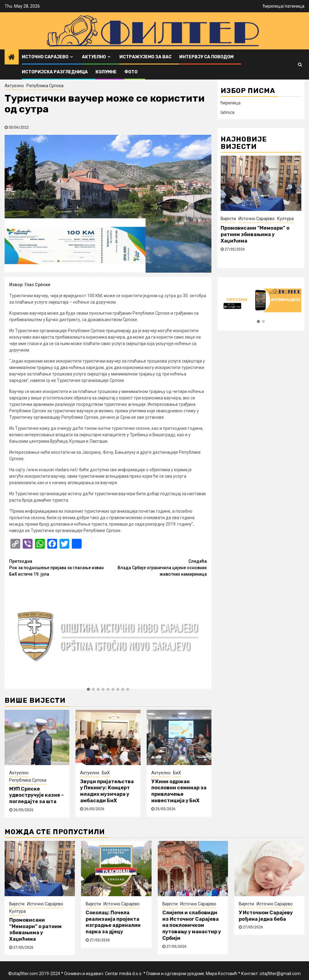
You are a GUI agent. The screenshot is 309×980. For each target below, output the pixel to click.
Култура (285, 219)
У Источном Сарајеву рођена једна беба (266, 916)
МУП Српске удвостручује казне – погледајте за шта (37, 795)
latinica (228, 112)
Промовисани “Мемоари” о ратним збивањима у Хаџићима (255, 234)
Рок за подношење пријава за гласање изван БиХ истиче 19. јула (59, 567)
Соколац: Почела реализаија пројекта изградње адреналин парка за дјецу (113, 922)
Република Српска (45, 86)
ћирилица (273, 6)
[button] (88, 690)
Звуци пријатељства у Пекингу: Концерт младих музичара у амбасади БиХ (107, 791)
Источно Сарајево (45, 57)
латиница (295, 6)
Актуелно (94, 57)
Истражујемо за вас (145, 57)
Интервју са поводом (206, 57)
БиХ (106, 773)
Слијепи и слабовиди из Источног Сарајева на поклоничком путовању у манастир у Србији (192, 925)
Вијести (228, 219)
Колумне (106, 72)
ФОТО (131, 72)
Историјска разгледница (55, 72)
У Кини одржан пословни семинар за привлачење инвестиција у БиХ (179, 791)
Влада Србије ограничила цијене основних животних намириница (157, 567)
